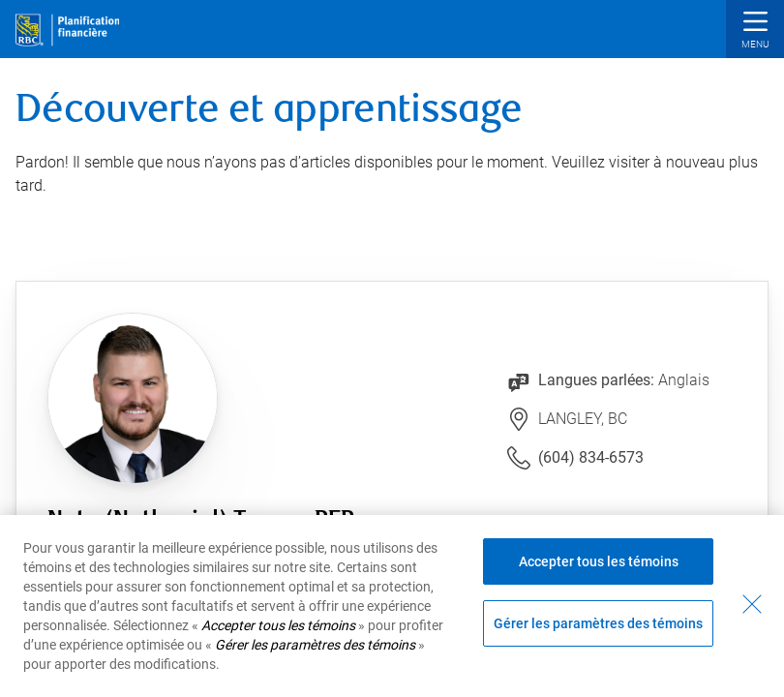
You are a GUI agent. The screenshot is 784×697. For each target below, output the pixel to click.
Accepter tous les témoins (599, 561)
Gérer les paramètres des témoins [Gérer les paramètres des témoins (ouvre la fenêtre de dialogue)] (598, 623)
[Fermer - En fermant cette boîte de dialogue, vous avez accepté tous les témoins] (752, 604)
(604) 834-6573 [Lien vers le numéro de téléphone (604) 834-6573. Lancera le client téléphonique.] (591, 457)
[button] (755, 31)
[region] (392, 606)
